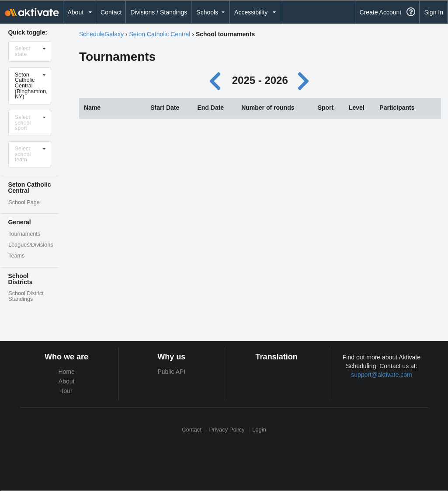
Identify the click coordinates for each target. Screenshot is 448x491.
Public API (171, 372)
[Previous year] (217, 80)
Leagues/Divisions (31, 245)
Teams (16, 256)
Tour (67, 391)
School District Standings (26, 296)
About (67, 381)
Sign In (434, 12)
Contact (111, 12)
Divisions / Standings (159, 12)
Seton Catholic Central (160, 34)
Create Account (380, 12)
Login (259, 430)
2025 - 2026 (260, 80)
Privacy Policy (227, 430)
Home (66, 372)
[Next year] (304, 80)
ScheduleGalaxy (101, 34)
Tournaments (24, 234)
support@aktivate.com (382, 375)
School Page (24, 202)
